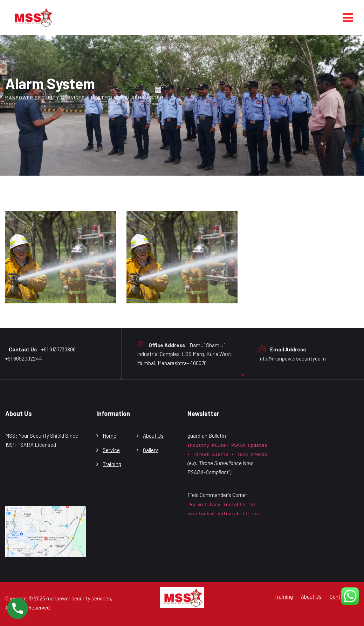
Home (109, 436)
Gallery (150, 450)
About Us (153, 436)
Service (111, 450)
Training (112, 464)
